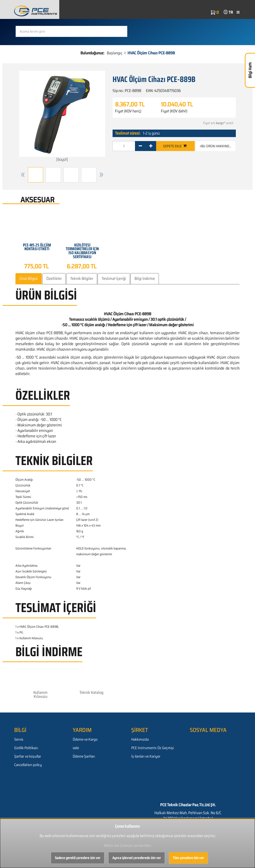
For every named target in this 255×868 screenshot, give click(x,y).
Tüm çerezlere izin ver (188, 858)
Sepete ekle (175, 146)
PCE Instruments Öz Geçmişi (153, 748)
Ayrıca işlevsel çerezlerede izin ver (137, 858)
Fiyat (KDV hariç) (128, 111)
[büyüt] (62, 117)
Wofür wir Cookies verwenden (127, 845)
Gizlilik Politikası (26, 748)
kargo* (221, 123)
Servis (19, 739)
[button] (23, 175)
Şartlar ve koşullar (28, 756)
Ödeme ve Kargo (85, 739)
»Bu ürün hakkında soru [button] (218, 146)
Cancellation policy (28, 765)
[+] (151, 146)
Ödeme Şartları (84, 756)
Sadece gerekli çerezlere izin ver (78, 858)
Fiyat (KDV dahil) (174, 111)
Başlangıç (115, 53)
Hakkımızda (140, 739)
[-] (140, 146)
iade (76, 748)
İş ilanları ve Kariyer (146, 756)
